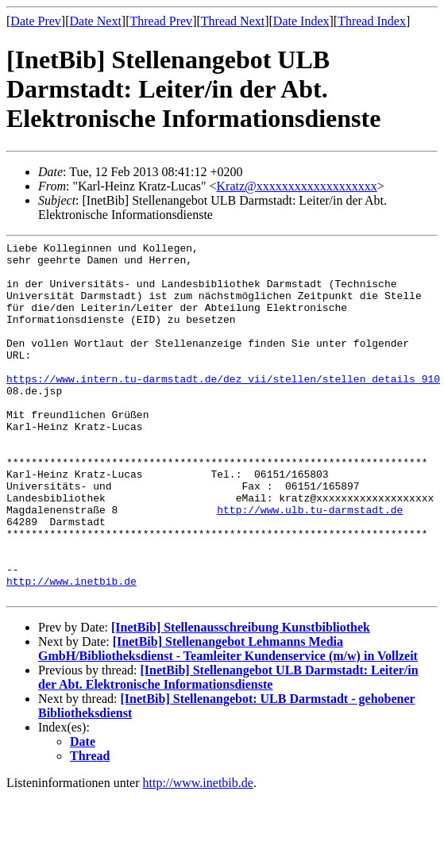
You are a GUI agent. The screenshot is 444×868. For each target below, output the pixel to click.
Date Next (96, 21)
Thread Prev (161, 21)
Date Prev (36, 21)
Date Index (301, 21)
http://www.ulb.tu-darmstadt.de (310, 564)
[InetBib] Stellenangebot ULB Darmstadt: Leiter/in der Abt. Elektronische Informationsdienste (228, 749)
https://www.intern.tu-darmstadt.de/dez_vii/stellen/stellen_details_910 (223, 407)
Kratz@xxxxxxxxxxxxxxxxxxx (297, 186)
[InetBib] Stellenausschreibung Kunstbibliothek (241, 699)
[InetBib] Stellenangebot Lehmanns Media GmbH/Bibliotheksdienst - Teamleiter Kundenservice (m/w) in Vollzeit (228, 720)
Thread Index (372, 21)
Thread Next (233, 21)
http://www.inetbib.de (71, 650)
